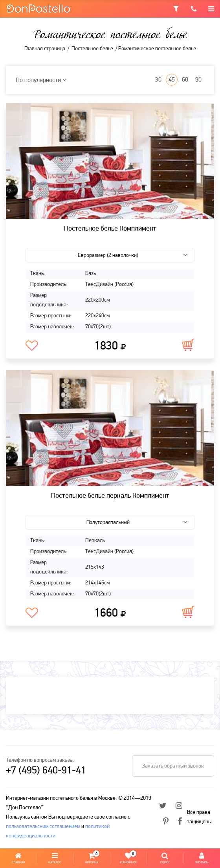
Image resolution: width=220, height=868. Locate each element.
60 (185, 80)
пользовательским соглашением (43, 827)
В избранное (32, 346)
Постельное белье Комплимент (110, 229)
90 (198, 80)
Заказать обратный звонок (173, 766)
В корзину (188, 345)
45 (172, 80)
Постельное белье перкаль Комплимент (110, 496)
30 (158, 80)
